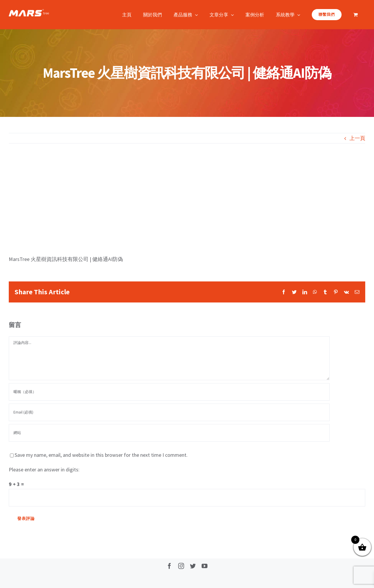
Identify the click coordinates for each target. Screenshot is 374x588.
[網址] (169, 433)
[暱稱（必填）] (169, 392)
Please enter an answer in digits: (44, 469)
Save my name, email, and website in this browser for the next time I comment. (101, 455)
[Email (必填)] (169, 412)
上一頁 (357, 138)
